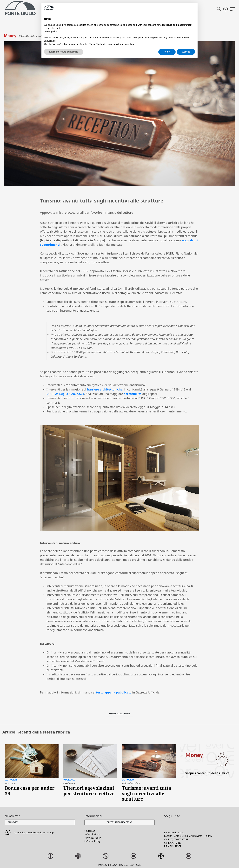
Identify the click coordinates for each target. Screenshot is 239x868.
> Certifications (92, 834)
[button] (119, 822)
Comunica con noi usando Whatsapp (29, 832)
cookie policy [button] (51, 31)
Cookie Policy (93, 841)
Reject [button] (167, 52)
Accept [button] (186, 52)
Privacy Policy (93, 838)
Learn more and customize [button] (64, 52)
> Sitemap (90, 831)
